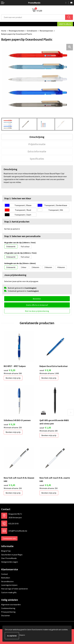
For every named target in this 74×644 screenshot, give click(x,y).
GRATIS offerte (65, 24)
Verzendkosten (7, 581)
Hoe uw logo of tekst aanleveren (15, 589)
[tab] (37, 137)
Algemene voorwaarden (11, 604)
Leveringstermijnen (9, 585)
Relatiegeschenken (17, 31)
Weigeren (22, 635)
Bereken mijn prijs (13, 378)
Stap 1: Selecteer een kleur (18, 198)
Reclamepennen (46, 31)
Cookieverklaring (8, 608)
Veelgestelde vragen (10, 562)
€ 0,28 (9, 424)
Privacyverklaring (8, 612)
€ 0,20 (9, 370)
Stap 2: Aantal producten (17, 222)
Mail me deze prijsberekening (37, 311)
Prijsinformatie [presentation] (37, 144)
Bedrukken (6, 578)
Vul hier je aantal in (12, 229)
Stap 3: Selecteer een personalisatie (22, 236)
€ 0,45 (9, 485)
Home (4, 31)
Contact (5, 574)
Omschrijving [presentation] (37, 137)
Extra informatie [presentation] (37, 151)
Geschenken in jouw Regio (12, 555)
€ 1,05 (45, 428)
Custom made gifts (9, 592)
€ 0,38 (45, 370)
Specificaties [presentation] (37, 159)
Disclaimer (6, 615)
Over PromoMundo (9, 558)
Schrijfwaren (32, 31)
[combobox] (33, 17)
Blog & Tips (6, 551)
